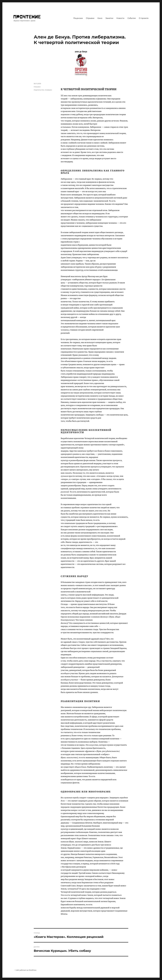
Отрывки (90, 18)
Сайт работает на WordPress (26, 970)
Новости (120, 18)
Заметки (109, 18)
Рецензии (78, 18)
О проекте (144, 18)
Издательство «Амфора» (43, 90)
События (132, 18)
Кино (100, 18)
